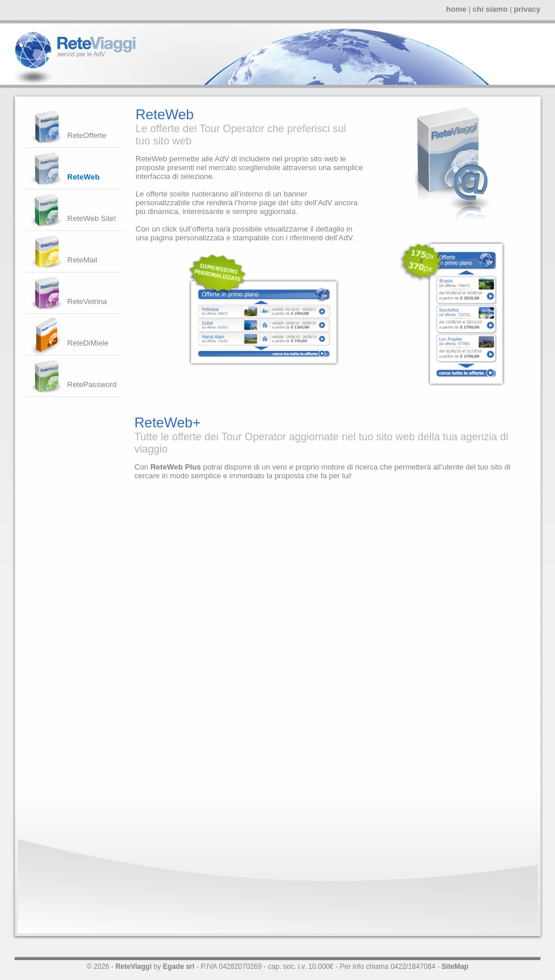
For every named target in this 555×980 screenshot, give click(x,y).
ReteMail (82, 260)
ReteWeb (83, 177)
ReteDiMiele (88, 343)
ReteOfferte (87, 135)
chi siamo (490, 9)
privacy (527, 9)
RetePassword (92, 384)
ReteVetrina (87, 301)
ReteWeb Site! (92, 218)
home (457, 9)
